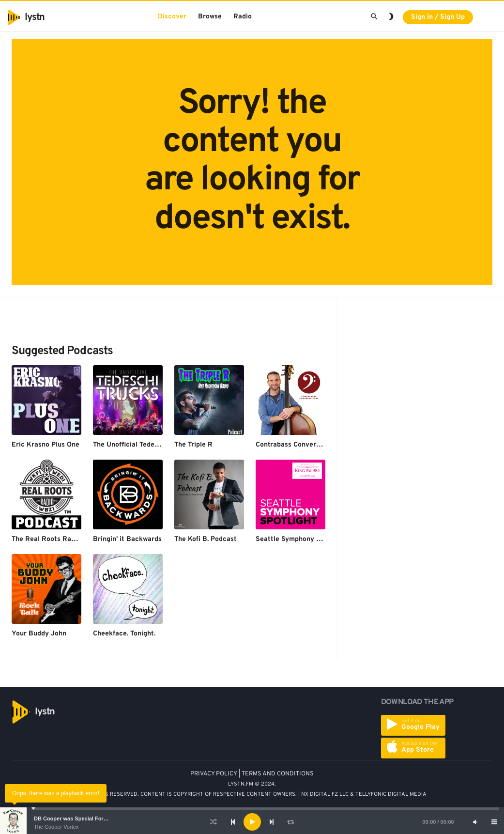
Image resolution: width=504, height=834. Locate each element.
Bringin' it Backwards (127, 539)
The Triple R (193, 445)
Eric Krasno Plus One (46, 445)
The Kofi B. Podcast (206, 539)
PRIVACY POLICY (214, 774)
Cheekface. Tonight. (124, 634)
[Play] (252, 822)
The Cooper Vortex (56, 827)
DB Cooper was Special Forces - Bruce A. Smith (94, 819)
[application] (252, 822)
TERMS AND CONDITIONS (278, 774)
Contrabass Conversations (298, 445)
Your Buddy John (39, 634)
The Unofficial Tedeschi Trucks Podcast (156, 445)
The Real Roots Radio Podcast (60, 539)
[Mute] (475, 822)
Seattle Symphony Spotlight (301, 539)
